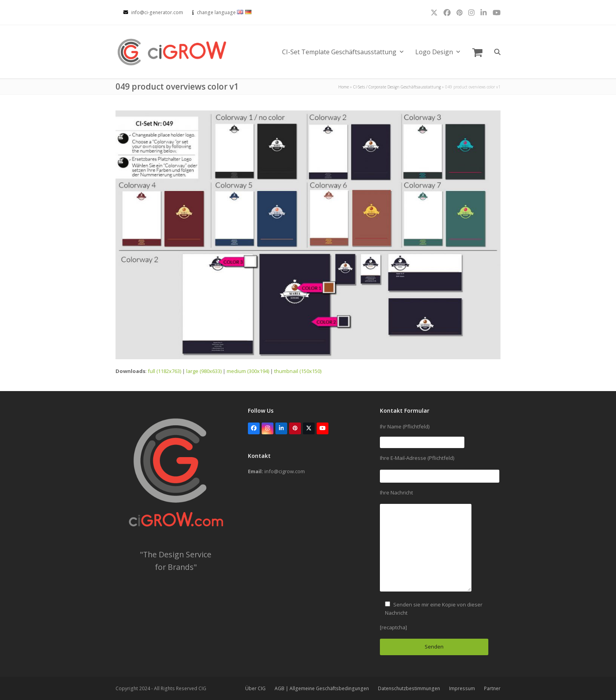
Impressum (462, 688)
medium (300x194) (248, 371)
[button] (477, 52)
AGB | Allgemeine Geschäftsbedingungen (322, 688)
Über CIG (255, 688)
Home (344, 87)
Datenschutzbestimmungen (409, 688)
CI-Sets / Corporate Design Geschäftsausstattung (397, 87)
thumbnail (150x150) (298, 371)
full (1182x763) (164, 371)
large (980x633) (204, 371)
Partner (492, 688)
